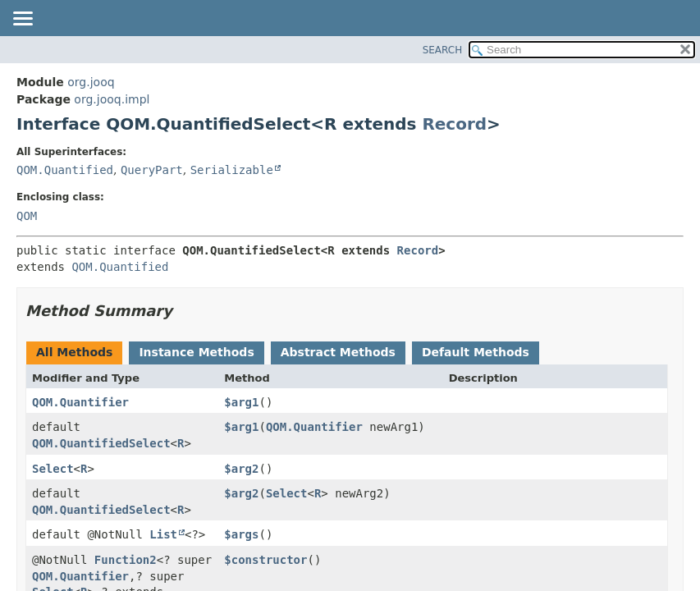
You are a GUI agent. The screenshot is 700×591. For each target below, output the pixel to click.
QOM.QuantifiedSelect (101, 443)
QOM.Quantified (65, 170)
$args (241, 534)
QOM (27, 216)
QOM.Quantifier (80, 402)
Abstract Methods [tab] (338, 352)
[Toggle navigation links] (22, 20)
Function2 (126, 560)
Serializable (232, 170)
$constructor (265, 560)
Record (454, 124)
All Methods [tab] (74, 352)
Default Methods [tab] (476, 352)
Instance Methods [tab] (196, 352)
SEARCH (443, 50)
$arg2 (241, 469)
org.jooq (91, 82)
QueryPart (152, 170)
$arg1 (241, 402)
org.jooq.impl (112, 99)
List (163, 534)
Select (53, 469)
